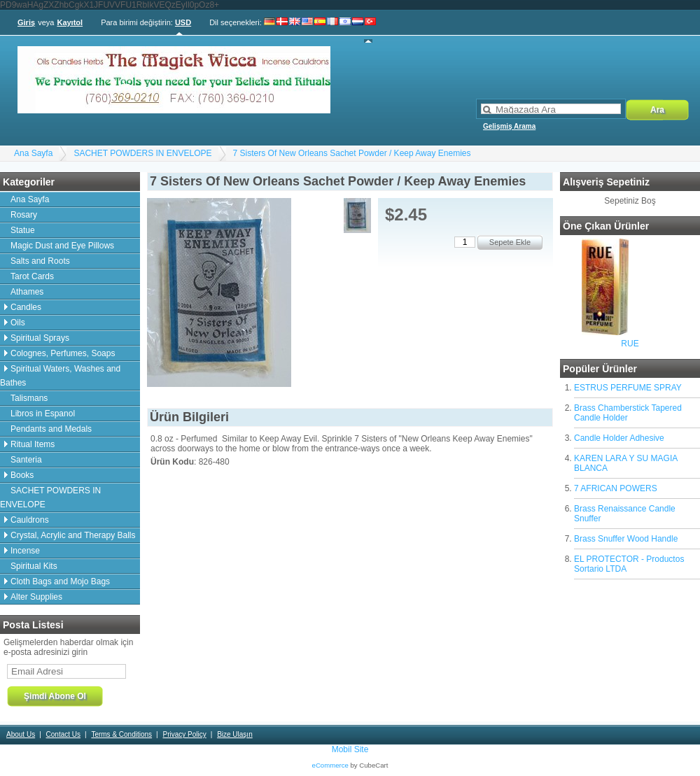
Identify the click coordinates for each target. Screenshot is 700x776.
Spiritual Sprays (40, 338)
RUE (630, 344)
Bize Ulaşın (235, 734)
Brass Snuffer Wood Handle (626, 539)
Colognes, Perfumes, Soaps (63, 353)
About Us (21, 734)
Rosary (24, 215)
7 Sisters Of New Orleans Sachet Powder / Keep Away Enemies (352, 153)
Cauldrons (30, 520)
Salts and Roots (40, 261)
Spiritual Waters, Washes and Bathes (60, 376)
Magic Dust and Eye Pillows (62, 246)
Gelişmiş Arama (509, 126)
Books (22, 475)
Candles (26, 307)
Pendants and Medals (51, 429)
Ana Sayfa (33, 153)
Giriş (26, 22)
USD (183, 22)
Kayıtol (70, 22)
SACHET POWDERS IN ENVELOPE (142, 153)
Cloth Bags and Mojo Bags (60, 581)
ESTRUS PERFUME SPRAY (628, 388)
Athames (27, 292)
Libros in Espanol (43, 414)
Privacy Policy (184, 734)
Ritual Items (33, 444)
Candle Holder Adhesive (619, 438)
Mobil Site (350, 749)
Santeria (26, 460)
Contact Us (63, 734)
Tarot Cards (32, 276)
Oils (18, 323)
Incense (25, 551)
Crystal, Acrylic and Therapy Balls (73, 535)
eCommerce (330, 765)
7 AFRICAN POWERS (616, 488)
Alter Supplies (36, 597)
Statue (23, 230)
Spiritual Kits (34, 566)
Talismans (29, 398)
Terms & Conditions (121, 734)
